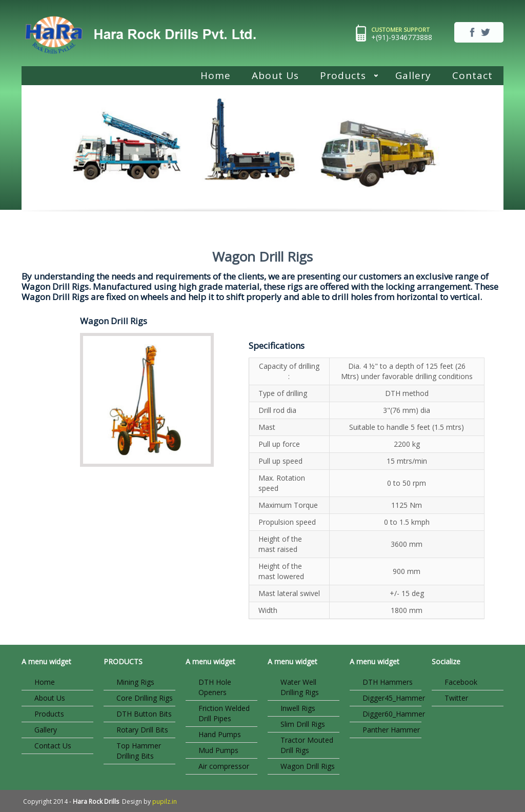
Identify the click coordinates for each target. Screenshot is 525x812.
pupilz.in (165, 801)
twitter (486, 32)
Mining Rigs (135, 682)
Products (344, 77)
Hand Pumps (220, 734)
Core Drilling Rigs (145, 698)
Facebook (461, 682)
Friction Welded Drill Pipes (224, 713)
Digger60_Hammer (392, 714)
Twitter (456, 698)
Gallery (413, 75)
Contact (472, 75)
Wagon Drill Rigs (308, 766)
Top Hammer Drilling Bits (139, 751)
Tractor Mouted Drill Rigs (307, 745)
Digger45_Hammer (392, 698)
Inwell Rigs (298, 708)
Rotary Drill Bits (142, 730)
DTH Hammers (388, 682)
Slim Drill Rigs (303, 724)
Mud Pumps (218, 750)
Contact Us (53, 746)
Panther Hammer (391, 730)
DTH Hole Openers (215, 687)
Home (216, 75)
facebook (472, 32)
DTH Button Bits (144, 714)
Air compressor (224, 766)
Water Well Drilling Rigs (300, 687)
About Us (275, 75)
